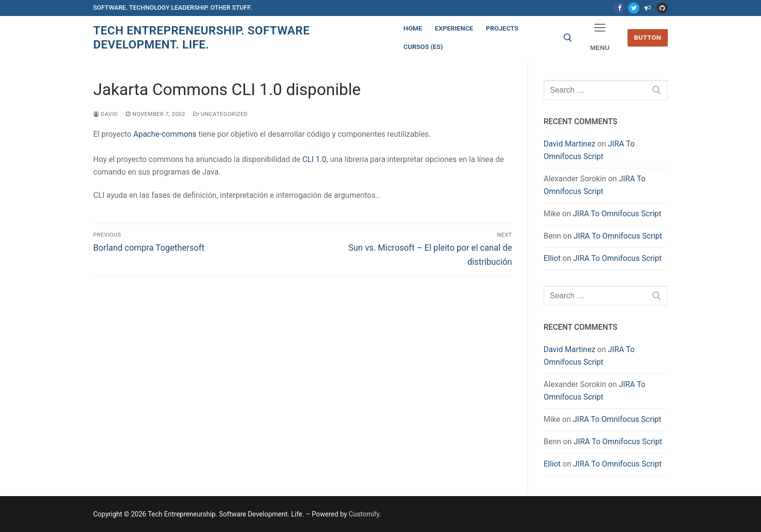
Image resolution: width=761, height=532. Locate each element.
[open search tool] (568, 38)
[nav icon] (600, 38)
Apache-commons (165, 134)
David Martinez (570, 144)
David (106, 114)
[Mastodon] (648, 8)
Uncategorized (221, 114)
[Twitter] (634, 8)
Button (647, 37)
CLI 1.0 (314, 159)
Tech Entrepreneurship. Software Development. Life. (201, 38)
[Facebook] (620, 8)
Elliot (552, 258)
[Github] (662, 8)
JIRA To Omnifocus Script (617, 214)
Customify (364, 514)
